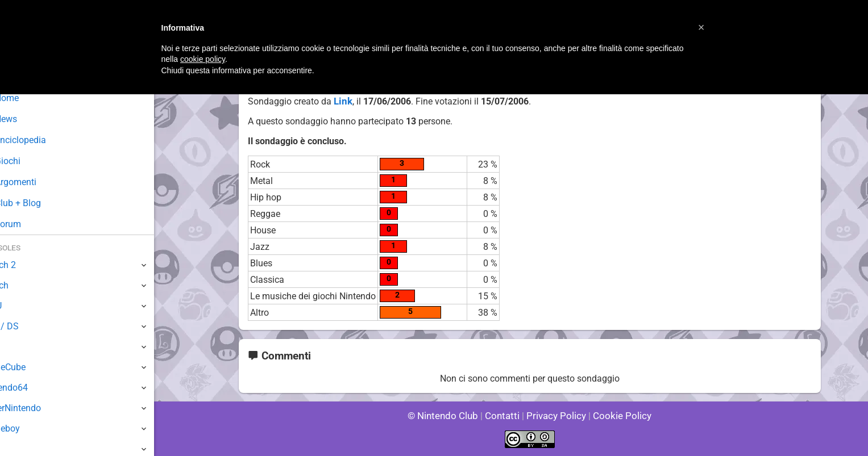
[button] (701, 27)
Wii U (19, 306)
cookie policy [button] (203, 59)
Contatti (504, 416)
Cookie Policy (617, 416)
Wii (15, 347)
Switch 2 (26, 265)
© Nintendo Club (448, 416)
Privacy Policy (555, 416)
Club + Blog (39, 203)
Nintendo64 (33, 388)
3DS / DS (27, 326)
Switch (23, 285)
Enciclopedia (42, 140)
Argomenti (37, 182)
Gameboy (28, 428)
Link (342, 101)
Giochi (29, 161)
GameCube (32, 367)
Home (28, 98)
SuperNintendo (39, 408)
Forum (29, 224)
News (27, 119)
